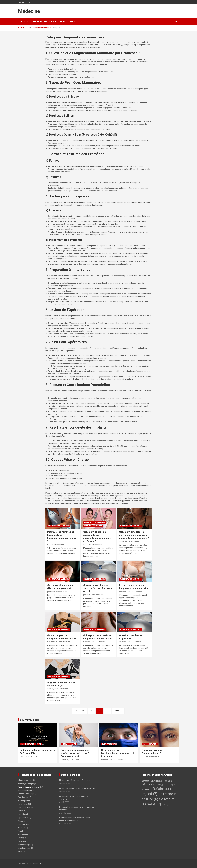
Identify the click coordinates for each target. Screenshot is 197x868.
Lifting (21, 811)
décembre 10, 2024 (127, 592)
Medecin (22, 828)
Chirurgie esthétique (43, 21)
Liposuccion (23, 818)
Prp (19, 831)
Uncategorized (24, 848)
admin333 (104, 642)
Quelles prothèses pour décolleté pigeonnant (60, 587)
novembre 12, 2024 (91, 642)
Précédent (80, 711)
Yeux (39, 744)
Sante (20, 838)
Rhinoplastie (23, 834)
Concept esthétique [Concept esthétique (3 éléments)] (152, 781)
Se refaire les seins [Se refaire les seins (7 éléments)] (158, 802)
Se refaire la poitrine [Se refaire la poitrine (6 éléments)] (159, 797)
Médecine (29, 11)
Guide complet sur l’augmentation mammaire (62, 637)
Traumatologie (24, 845)
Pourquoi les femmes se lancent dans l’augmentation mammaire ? (62, 537)
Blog (63, 21)
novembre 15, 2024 (55, 642)
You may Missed (29, 720)
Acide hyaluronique (26, 784)
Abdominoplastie (25, 780)
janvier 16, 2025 (54, 592)
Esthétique (22, 801)
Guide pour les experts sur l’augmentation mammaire (98, 637)
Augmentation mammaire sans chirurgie (61, 684)
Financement (23, 804)
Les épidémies (24, 807)
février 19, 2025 (90, 545)
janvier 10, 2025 (90, 595)
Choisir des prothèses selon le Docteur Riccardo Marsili (98, 588)
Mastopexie (23, 824)
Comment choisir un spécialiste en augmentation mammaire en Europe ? (97, 537)
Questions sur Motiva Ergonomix (131, 637)
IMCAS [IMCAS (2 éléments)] (160, 785)
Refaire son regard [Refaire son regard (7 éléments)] (156, 791)
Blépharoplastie (28, 744)
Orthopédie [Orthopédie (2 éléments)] (168, 785)
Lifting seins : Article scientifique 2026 (75, 780)
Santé (20, 841)
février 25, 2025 (67, 760)
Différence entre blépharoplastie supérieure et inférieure (118, 753)
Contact (74, 21)
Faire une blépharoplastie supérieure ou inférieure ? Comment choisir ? (75, 753)
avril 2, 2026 (25, 757)
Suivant (118, 711)
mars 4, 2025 (53, 545)
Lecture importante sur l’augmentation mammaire (134, 587)
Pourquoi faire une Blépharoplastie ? (152, 752)
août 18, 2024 (53, 689)
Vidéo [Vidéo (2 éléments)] (165, 805)
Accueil (24, 21)
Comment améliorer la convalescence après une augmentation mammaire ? (134, 535)
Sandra (62, 545)
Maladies (22, 821)
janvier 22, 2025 (125, 541)
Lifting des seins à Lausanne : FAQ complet (77, 788)
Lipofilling (22, 814)
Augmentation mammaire (59, 526)
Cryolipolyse (23, 797)
